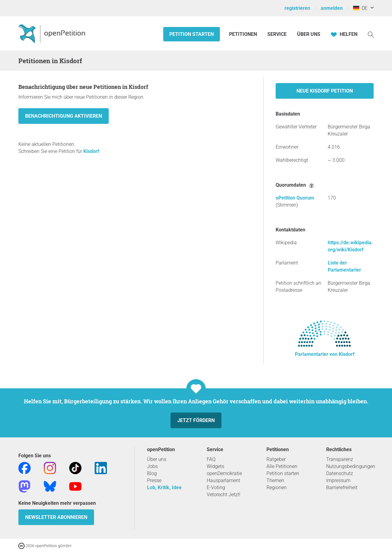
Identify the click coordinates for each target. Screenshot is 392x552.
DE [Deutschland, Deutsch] (360, 8)
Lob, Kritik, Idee (164, 487)
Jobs (152, 466)
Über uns (157, 459)
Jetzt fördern (196, 420)
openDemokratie (224, 473)
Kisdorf (91, 151)
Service (277, 34)
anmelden (332, 8)
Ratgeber (276, 459)
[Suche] (371, 34)
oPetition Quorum (295, 198)
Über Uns (309, 34)
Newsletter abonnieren (56, 517)
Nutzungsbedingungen (351, 466)
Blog (152, 473)
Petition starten (192, 34)
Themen (275, 480)
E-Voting (216, 487)
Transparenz (340, 459)
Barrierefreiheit (342, 487)
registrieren (297, 8)
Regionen (277, 487)
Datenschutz (340, 473)
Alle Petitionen (282, 466)
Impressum (338, 480)
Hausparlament (223, 480)
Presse (154, 480)
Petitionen (244, 34)
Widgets (215, 466)
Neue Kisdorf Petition (325, 91)
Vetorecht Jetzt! (224, 495)
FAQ (211, 459)
